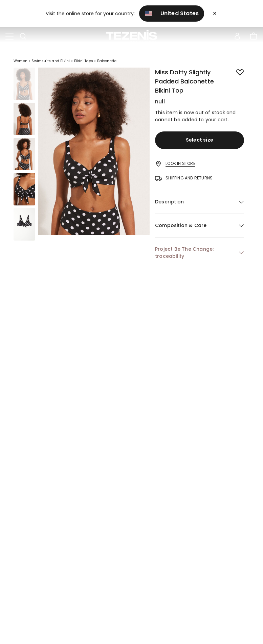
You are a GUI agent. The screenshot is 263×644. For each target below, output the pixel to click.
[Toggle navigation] (9, 36)
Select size (200, 140)
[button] (200, 202)
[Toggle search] (23, 36)
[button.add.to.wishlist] (235, 71)
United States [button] (172, 13)
